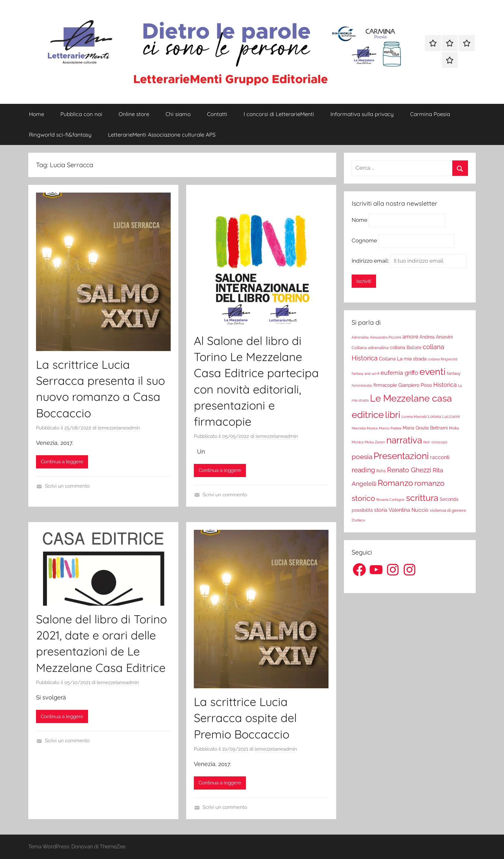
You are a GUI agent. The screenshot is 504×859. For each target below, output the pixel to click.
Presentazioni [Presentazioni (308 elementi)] (401, 456)
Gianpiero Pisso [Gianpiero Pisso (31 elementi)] (415, 385)
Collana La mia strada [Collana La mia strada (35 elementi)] (403, 359)
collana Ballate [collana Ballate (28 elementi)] (406, 348)
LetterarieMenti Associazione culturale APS (162, 135)
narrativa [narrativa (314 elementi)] (404, 440)
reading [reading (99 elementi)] (363, 470)
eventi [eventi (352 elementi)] (432, 372)
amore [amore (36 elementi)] (410, 337)
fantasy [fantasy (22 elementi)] (454, 373)
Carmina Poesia (430, 114)
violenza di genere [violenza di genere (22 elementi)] (448, 510)
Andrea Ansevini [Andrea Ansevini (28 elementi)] (436, 337)
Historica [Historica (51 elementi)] (445, 385)
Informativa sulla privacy (362, 114)
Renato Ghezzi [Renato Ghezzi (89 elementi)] (409, 470)
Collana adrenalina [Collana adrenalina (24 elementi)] (370, 348)
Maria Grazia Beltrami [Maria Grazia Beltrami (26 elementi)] (425, 428)
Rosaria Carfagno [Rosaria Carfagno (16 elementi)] (391, 500)
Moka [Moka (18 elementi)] (454, 428)
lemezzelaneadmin (119, 428)
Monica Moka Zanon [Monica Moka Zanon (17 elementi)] (368, 442)
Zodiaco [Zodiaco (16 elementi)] (358, 520)
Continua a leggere (62, 462)
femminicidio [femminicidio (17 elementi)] (362, 385)
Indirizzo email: (409, 261)
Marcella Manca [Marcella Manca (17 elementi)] (365, 428)
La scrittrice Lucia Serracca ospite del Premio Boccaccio (245, 718)
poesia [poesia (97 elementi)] (362, 457)
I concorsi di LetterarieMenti (279, 114)
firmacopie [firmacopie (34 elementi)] (385, 385)
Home (36, 114)
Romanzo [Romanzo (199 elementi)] (395, 483)
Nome (360, 220)
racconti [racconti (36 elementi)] (440, 457)
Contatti (217, 114)
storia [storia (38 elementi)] (381, 510)
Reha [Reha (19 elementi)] (381, 471)
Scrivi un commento (67, 486)
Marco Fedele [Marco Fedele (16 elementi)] (390, 428)
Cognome (364, 240)
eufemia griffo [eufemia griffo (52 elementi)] (399, 373)
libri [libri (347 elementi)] (393, 415)
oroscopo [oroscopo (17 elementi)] (439, 442)
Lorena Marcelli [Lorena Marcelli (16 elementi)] (414, 417)
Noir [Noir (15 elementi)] (427, 442)
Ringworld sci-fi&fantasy (60, 135)
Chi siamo (178, 114)
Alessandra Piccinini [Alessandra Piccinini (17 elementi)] (386, 337)
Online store (134, 114)
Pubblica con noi (81, 114)
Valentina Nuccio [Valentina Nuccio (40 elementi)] (409, 510)
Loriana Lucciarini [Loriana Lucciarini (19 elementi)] (444, 417)
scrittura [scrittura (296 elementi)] (422, 498)
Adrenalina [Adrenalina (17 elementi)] (360, 337)
